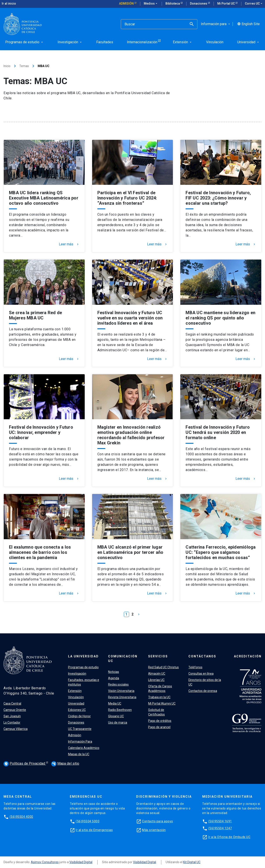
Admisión (127, 3)
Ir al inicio (9, 3)
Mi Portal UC (226, 3)
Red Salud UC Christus (163, 667)
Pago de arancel (159, 727)
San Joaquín (12, 716)
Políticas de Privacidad (25, 764)
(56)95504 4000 (21, 817)
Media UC (115, 703)
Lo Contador (12, 722)
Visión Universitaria (121, 691)
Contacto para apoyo (158, 821)
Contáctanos (202, 656)
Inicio (7, 66)
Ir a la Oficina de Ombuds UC (229, 837)
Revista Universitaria (122, 697)
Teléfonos (195, 667)
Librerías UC (156, 680)
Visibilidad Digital (81, 862)
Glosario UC (116, 716)
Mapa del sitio (65, 763)
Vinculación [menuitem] (215, 42)
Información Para (80, 742)
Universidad (76, 703)
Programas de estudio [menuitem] (25, 42)
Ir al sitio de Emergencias (94, 830)
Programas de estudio (83, 667)
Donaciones (199, 3)
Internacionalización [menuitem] (142, 42)
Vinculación (76, 697)
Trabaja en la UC (159, 697)
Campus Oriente (15, 710)
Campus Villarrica (16, 729)
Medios (151, 4)
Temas (24, 66)
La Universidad (83, 656)
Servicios (158, 656)
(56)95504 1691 (220, 821)
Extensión (75, 691)
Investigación (77, 674)
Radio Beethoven (120, 710)
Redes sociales (118, 684)
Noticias (114, 672)
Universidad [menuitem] (248, 42)
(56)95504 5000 (88, 821)
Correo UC (254, 4)
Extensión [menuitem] (183, 42)
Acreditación (248, 656)
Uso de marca (118, 722)
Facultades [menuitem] (105, 42)
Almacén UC (157, 674)
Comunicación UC (123, 659)
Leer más (69, 244)
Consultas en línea (201, 674)
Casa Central (12, 703)
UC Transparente (80, 729)
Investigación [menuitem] (70, 42)
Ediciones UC (77, 710)
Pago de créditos (160, 721)
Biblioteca (173, 3)
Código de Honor (79, 716)
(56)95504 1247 (220, 828)
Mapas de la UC (79, 754)
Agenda (114, 678)
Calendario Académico (84, 748)
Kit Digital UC (192, 862)
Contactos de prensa (203, 691)
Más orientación (154, 830)
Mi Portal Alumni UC (162, 703)
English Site (248, 24)
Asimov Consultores (45, 862)
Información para (216, 24)
